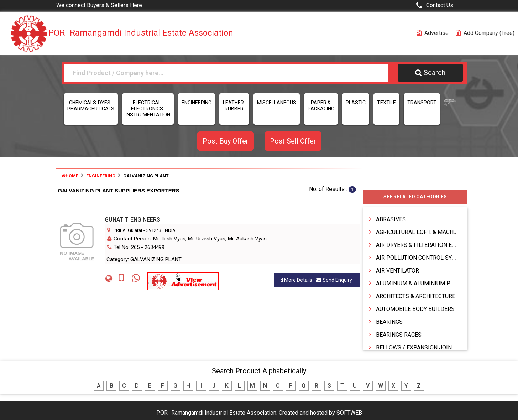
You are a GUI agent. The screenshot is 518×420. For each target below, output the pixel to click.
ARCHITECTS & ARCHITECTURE (416, 296)
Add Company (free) (485, 33)
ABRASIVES (391, 219)
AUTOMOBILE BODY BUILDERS (415, 309)
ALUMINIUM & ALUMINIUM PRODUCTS (426, 283)
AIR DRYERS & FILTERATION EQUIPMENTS (430, 245)
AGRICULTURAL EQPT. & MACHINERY (423, 232)
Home (70, 176)
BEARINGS (389, 322)
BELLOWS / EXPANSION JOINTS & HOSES (430, 348)
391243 (154, 230)
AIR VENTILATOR (397, 271)
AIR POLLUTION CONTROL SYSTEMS (423, 258)
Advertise (433, 33)
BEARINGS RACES (399, 335)
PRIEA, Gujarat (128, 230)
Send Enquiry (317, 280)
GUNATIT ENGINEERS (132, 220)
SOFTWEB (349, 413)
